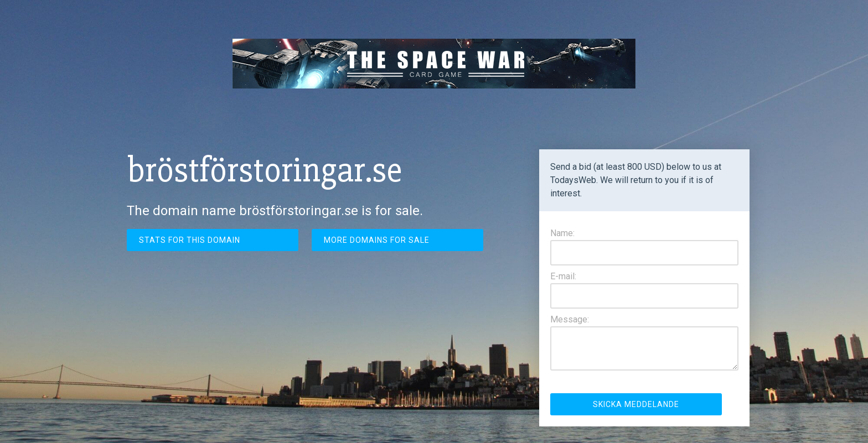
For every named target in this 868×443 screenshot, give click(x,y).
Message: (570, 319)
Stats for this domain (190, 240)
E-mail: (563, 276)
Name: (562, 233)
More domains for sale (377, 240)
